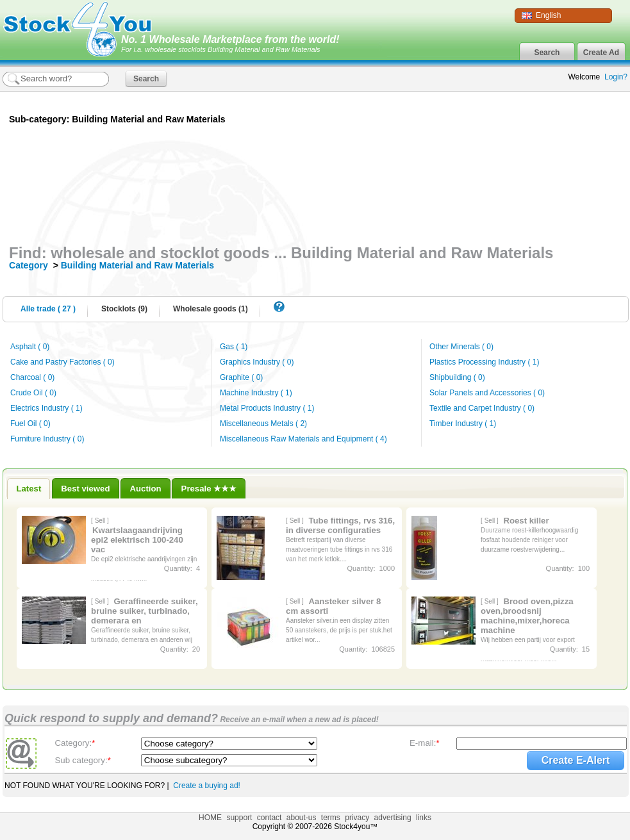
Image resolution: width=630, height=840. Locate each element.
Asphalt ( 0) (30, 347)
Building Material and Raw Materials (137, 265)
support (239, 818)
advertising (393, 818)
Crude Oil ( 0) (33, 393)
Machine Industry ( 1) (256, 393)
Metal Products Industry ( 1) (267, 408)
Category (30, 265)
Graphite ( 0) (241, 377)
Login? (616, 77)
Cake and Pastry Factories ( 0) (62, 362)
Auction (146, 489)
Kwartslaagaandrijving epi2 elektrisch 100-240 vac (137, 540)
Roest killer (526, 521)
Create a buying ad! (207, 786)
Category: (75, 743)
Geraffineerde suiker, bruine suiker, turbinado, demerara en (145, 611)
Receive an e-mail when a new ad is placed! (298, 720)
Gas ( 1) (234, 347)
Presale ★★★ (209, 489)
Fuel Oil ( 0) (30, 424)
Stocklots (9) (124, 309)
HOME (210, 818)
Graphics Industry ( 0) (257, 362)
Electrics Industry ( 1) (46, 408)
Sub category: (82, 760)
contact (269, 818)
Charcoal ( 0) (32, 377)
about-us (302, 818)
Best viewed (85, 489)
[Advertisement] (484, 185)
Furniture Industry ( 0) (47, 439)
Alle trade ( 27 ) (48, 309)
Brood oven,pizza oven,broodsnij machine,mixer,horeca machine (527, 616)
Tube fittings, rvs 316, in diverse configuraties (340, 525)
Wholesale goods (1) (211, 309)
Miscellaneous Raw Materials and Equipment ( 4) (303, 439)
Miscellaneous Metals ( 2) (263, 424)
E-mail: (425, 743)
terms (331, 818)
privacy (357, 818)
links (424, 818)
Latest (29, 489)
